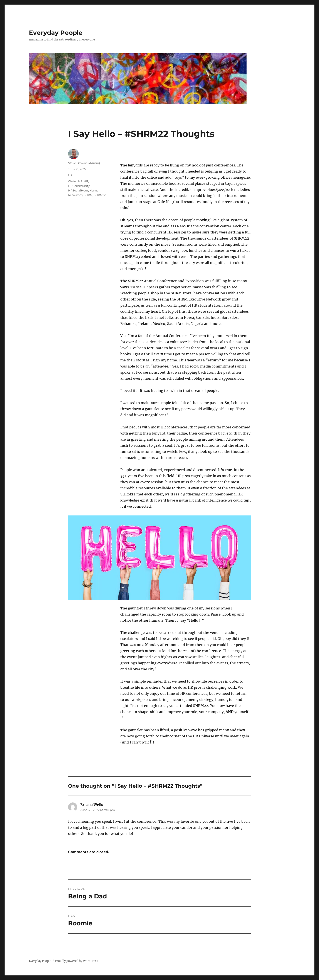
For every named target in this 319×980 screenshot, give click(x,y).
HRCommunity (79, 186)
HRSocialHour (78, 190)
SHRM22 (100, 195)
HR (70, 175)
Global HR (75, 181)
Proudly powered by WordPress (77, 961)
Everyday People (56, 33)
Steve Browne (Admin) (84, 163)
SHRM (88, 195)
